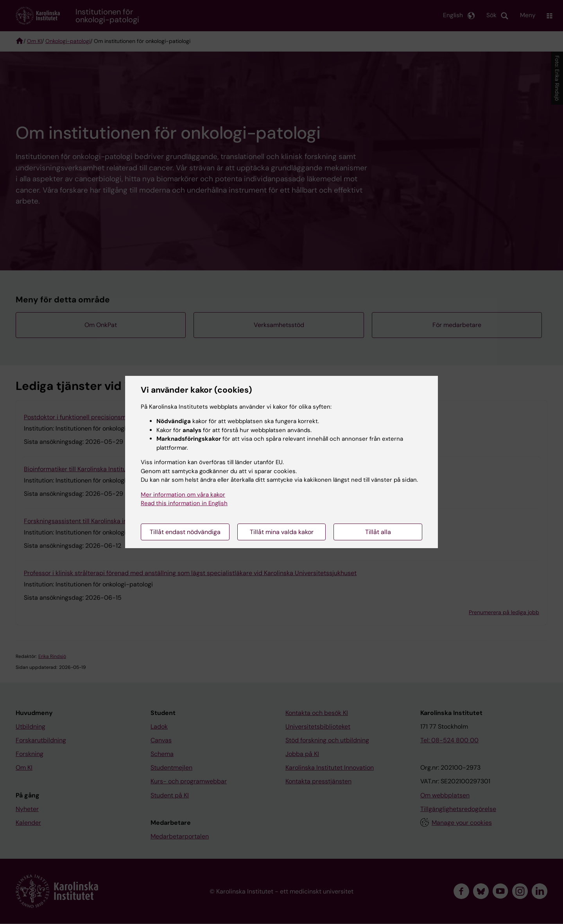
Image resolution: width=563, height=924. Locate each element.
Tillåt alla (378, 532)
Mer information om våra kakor (183, 495)
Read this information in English (184, 503)
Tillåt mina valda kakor (282, 532)
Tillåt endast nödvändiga (185, 532)
